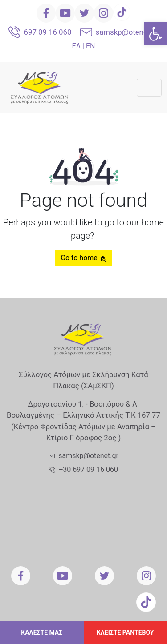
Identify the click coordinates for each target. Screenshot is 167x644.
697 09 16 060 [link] (48, 32)
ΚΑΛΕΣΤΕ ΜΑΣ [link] (42, 632)
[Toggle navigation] (149, 88)
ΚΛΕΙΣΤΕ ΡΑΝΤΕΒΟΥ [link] (125, 632)
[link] (155, 34)
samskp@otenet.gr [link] (127, 32)
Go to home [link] (83, 258)
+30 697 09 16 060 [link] (88, 469)
